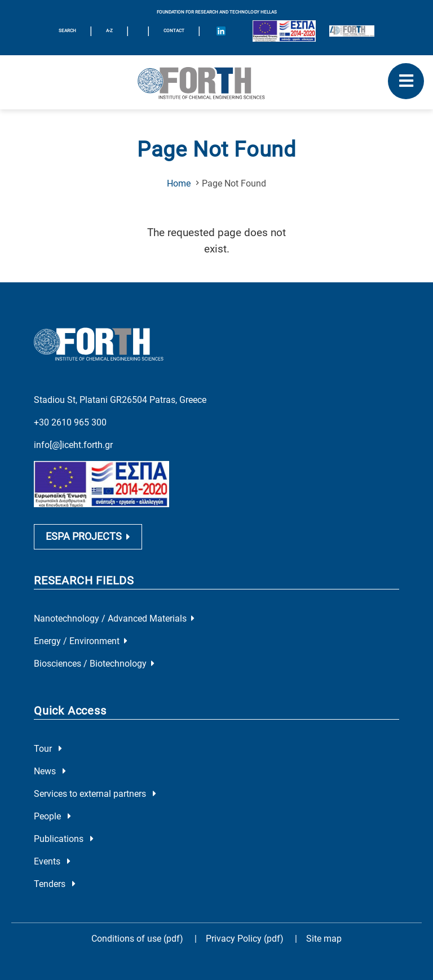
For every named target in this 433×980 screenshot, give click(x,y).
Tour (48, 749)
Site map (324, 939)
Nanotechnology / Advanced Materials (114, 618)
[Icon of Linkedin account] (221, 31)
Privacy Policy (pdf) (246, 939)
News (50, 771)
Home (179, 183)
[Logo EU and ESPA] (284, 31)
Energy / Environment (81, 641)
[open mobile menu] (406, 81)
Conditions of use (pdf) (137, 939)
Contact (174, 31)
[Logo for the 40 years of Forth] (352, 31)
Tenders (55, 884)
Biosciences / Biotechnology (94, 664)
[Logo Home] (216, 82)
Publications (64, 839)
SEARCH (67, 31)
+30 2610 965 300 (70, 422)
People (52, 816)
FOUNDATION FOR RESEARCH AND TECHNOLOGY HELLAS (217, 12)
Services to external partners (95, 794)
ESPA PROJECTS (88, 536)
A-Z (109, 31)
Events (52, 861)
